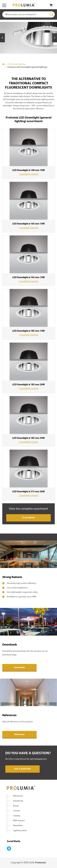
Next (55, 38)
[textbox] (28, 14)
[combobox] (28, 14)
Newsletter (18, 826)
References (19, 734)
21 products (28, 518)
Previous (2, 38)
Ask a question (22, 769)
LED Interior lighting (16, 64)
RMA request (19, 821)
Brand (16, 806)
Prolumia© (41, 863)
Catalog (17, 816)
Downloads (19, 668)
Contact (17, 811)
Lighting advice (20, 831)
